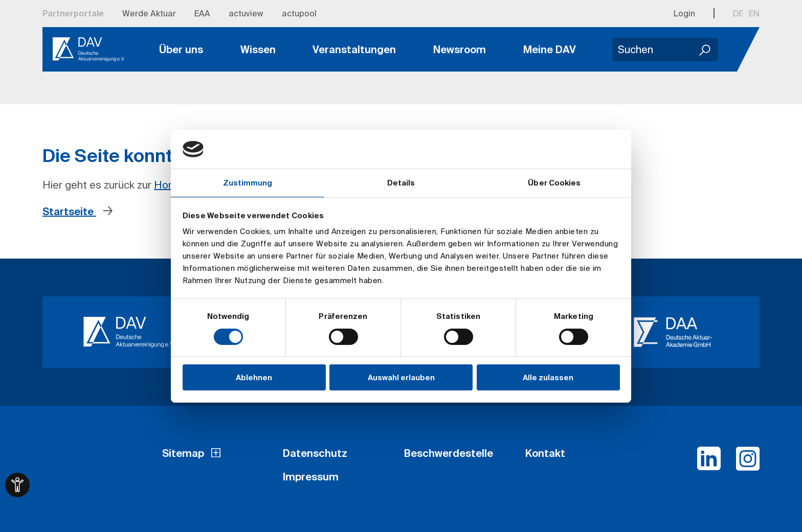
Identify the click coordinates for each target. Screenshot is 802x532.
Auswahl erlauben (401, 377)
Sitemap (183, 453)
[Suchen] (705, 50)
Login (684, 13)
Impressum (311, 477)
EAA (202, 13)
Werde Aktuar (149, 13)
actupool (299, 13)
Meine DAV (550, 49)
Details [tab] (401, 183)
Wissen (258, 49)
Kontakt (545, 453)
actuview (246, 13)
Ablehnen (254, 377)
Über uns (181, 49)
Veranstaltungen (354, 49)
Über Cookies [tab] (554, 183)
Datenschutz (315, 453)
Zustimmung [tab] (248, 183)
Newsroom (460, 49)
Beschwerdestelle (449, 453)
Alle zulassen (548, 377)
